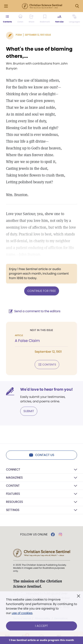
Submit (29, 411)
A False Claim (27, 341)
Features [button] (13, 494)
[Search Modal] (77, 6)
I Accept (41, 626)
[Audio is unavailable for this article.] (20, 19)
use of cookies (22, 613)
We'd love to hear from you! (47, 389)
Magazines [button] (14, 478)
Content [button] (13, 486)
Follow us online (34, 534)
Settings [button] (13, 510)
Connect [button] (13, 469)
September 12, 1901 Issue (38, 35)
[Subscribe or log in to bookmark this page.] (45, 19)
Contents (47, 365)
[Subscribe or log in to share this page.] (31, 19)
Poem (19, 35)
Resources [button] (14, 502)
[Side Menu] (6, 6)
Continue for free (42, 291)
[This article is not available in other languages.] (74, 19)
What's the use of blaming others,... (39, 53)
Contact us (41, 455)
